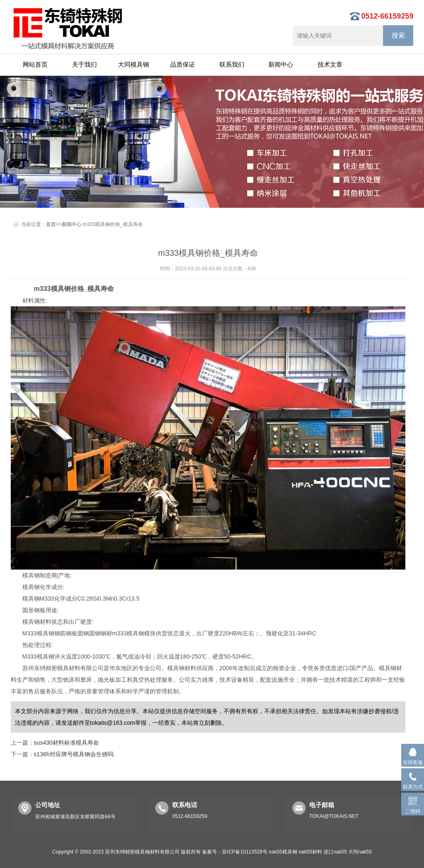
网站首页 (35, 64)
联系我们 (232, 64)
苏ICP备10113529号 (245, 852)
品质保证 (183, 64)
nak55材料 (310, 852)
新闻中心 (281, 64)
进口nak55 (335, 852)
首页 (51, 224)
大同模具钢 (134, 64)
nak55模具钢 (283, 852)
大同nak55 (360, 852)
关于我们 (84, 64)
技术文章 (330, 64)
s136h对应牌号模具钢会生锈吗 (74, 754)
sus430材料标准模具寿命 (66, 743)
